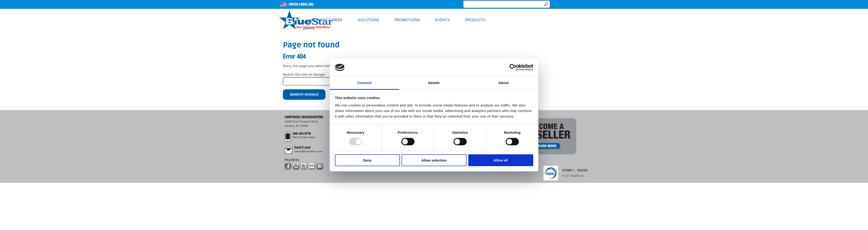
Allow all (501, 160)
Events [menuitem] (442, 20)
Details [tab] (434, 83)
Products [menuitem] (475, 20)
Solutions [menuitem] (369, 20)
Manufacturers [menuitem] (326, 20)
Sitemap (567, 171)
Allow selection (434, 160)
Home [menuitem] (289, 20)
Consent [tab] (365, 83)
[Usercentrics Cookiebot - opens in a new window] (513, 67)
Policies (582, 171)
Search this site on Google (304, 75)
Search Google (304, 94)
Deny (367, 160)
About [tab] (504, 83)
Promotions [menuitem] (407, 20)
